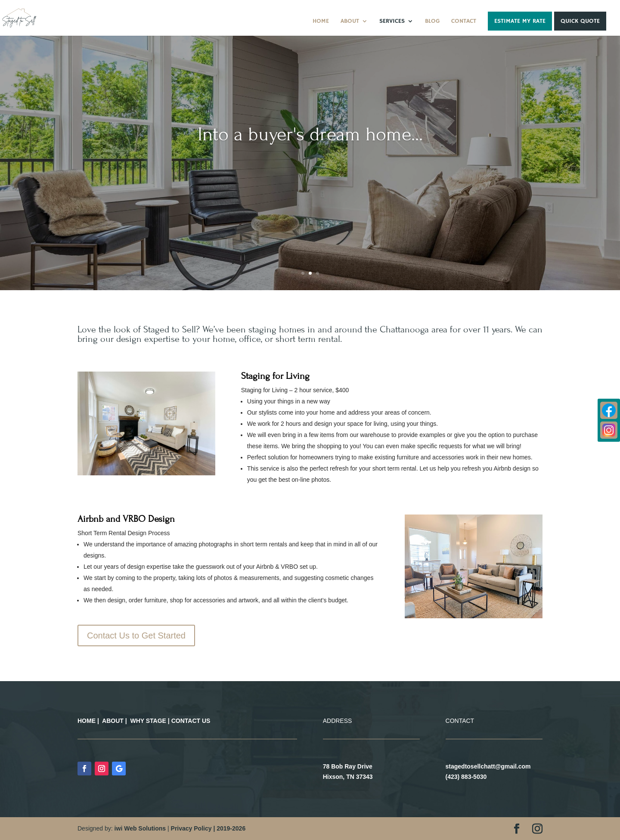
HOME (87, 721)
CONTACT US (191, 721)
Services (392, 22)
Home (321, 22)
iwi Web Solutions (140, 828)
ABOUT (113, 721)
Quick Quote (580, 21)
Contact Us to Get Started (136, 635)
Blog (432, 22)
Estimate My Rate (520, 21)
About (350, 22)
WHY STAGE (148, 721)
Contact (464, 22)
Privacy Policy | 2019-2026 (208, 828)
